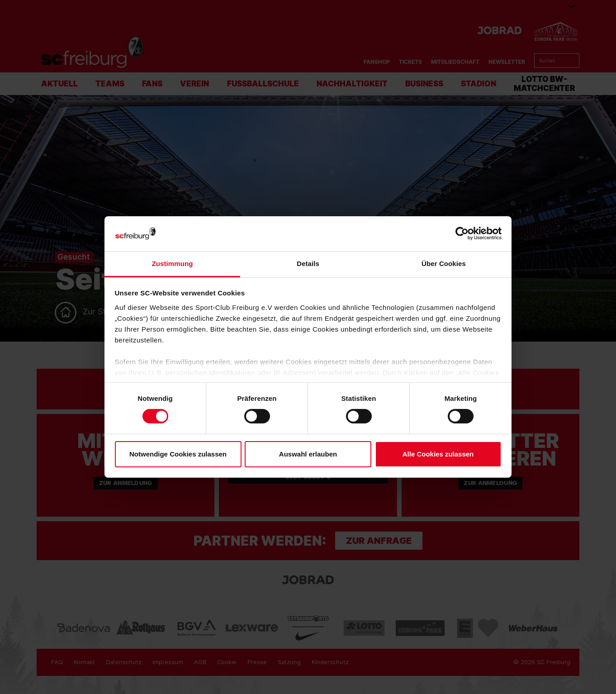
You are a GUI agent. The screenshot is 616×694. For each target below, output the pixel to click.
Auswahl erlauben (308, 454)
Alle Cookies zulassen (438, 454)
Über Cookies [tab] (444, 264)
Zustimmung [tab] (173, 264)
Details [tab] (308, 264)
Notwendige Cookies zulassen (178, 454)
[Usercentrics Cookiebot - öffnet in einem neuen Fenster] (462, 234)
